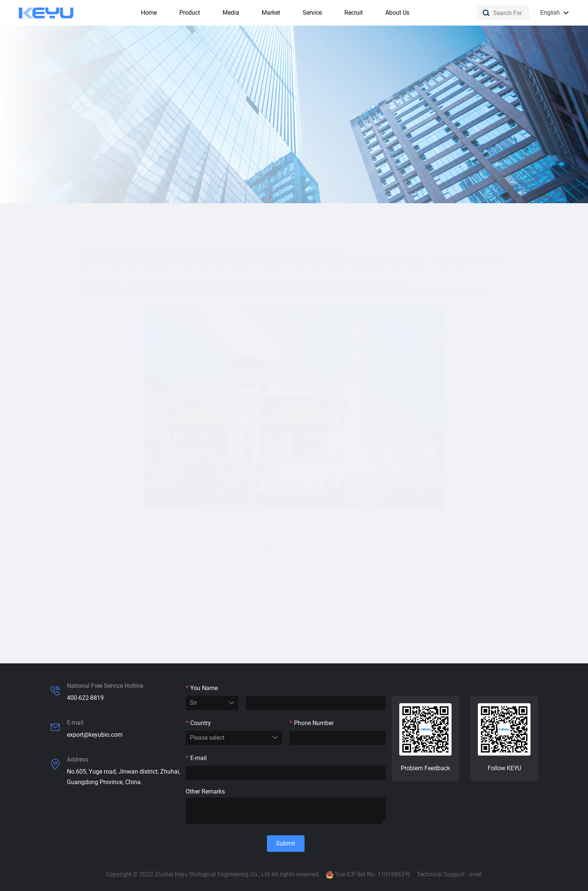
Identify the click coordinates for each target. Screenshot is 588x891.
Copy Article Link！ (294, 529)
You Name (202, 688)
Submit (286, 843)
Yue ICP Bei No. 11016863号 (373, 874)
